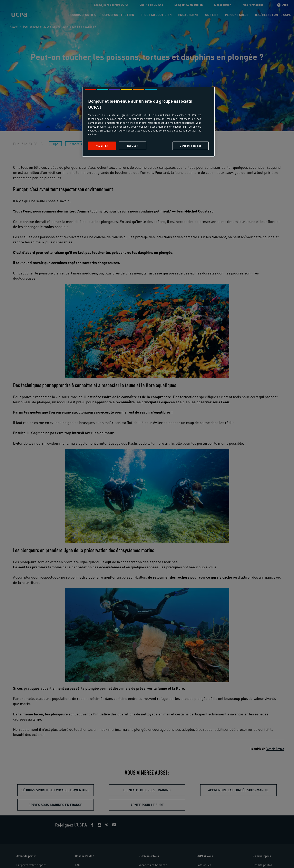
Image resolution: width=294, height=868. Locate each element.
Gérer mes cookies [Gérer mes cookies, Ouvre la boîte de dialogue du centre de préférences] (191, 146)
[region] (148, 122)
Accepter (102, 146)
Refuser (133, 146)
